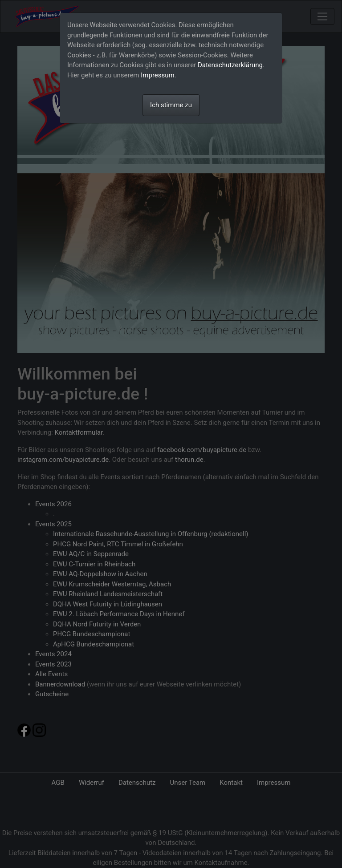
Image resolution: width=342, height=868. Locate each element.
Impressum (157, 75)
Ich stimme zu (171, 105)
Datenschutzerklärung (230, 65)
